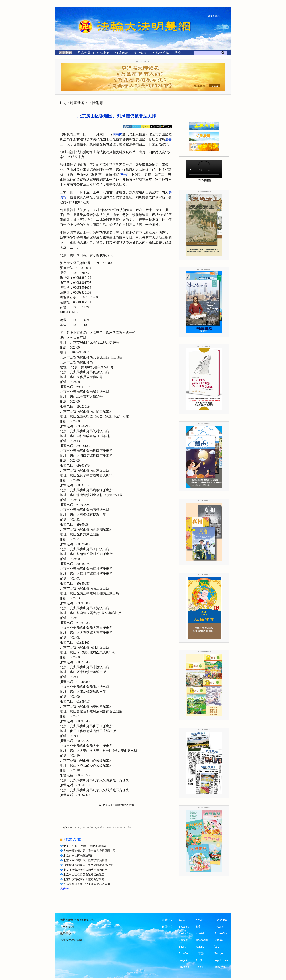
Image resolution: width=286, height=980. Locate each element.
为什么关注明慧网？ (72, 940)
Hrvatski (200, 933)
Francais (184, 967)
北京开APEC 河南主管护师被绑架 (85, 846)
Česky (182, 933)
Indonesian (202, 940)
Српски (219, 940)
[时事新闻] (64, 53)
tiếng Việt (220, 967)
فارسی (183, 960)
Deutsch (184, 940)
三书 (123, 175)
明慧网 (117, 134)
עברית (199, 920)
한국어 (200, 960)
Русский (219, 927)
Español (183, 953)
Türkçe (219, 953)
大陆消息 (96, 103)
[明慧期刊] (103, 53)
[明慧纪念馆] (161, 53)
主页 (62, 103)
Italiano (200, 947)
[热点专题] (84, 53)
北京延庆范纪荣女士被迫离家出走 (84, 879)
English (183, 947)
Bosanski (184, 927)
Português (221, 920)
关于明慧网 (67, 927)
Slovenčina (221, 933)
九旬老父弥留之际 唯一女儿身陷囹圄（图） (91, 851)
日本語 (200, 953)
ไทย (217, 947)
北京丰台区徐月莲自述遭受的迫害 (84, 875)
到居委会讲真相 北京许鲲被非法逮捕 (87, 884)
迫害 (168, 139)
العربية (182, 920)
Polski (199, 967)
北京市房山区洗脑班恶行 (79, 856)
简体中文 (167, 927)
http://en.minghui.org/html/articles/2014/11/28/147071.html (105, 827)
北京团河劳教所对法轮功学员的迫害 (85, 870)
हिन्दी (198, 927)
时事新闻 (77, 103)
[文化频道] (140, 53)
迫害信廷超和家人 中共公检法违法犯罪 (88, 865)
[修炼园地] (122, 53)
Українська (221, 960)
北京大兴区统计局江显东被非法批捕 (85, 860)
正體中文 (167, 920)
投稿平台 (65, 934)
